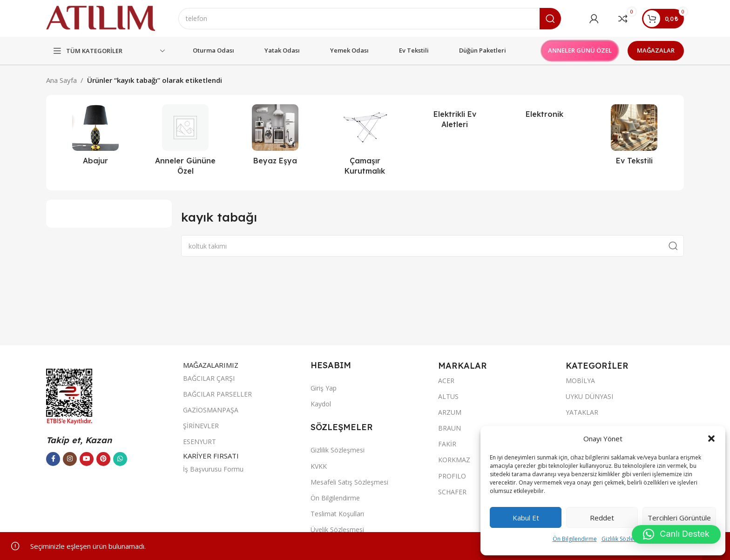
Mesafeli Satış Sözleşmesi (349, 482)
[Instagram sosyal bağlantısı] (70, 459)
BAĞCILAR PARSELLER (217, 395)
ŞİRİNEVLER (201, 426)
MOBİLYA (580, 381)
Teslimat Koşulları (337, 514)
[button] (711, 439)
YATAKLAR (582, 413)
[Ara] (370, 19)
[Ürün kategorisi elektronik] (544, 115)
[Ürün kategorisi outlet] (186, 143)
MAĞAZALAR (656, 51)
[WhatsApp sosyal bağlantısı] (120, 459)
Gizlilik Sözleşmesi (625, 539)
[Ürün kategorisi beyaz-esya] (275, 138)
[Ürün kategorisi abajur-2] (96, 138)
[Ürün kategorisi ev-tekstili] (634, 138)
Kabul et (526, 518)
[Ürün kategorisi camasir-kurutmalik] (365, 143)
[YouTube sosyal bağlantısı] (87, 459)
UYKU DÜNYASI (589, 396)
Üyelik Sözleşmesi (337, 530)
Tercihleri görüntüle (679, 518)
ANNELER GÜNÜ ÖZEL (580, 51)
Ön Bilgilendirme (575, 539)
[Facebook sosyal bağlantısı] (53, 459)
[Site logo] (101, 18)
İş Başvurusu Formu (213, 469)
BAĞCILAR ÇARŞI (209, 379)
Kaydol (321, 404)
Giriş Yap (324, 388)
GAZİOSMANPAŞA (211, 410)
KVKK (319, 466)
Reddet (602, 518)
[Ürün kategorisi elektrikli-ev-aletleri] (455, 120)
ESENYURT (199, 442)
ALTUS (448, 396)
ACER (446, 381)
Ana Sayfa (61, 81)
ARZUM (450, 413)
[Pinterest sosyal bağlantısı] (103, 459)
